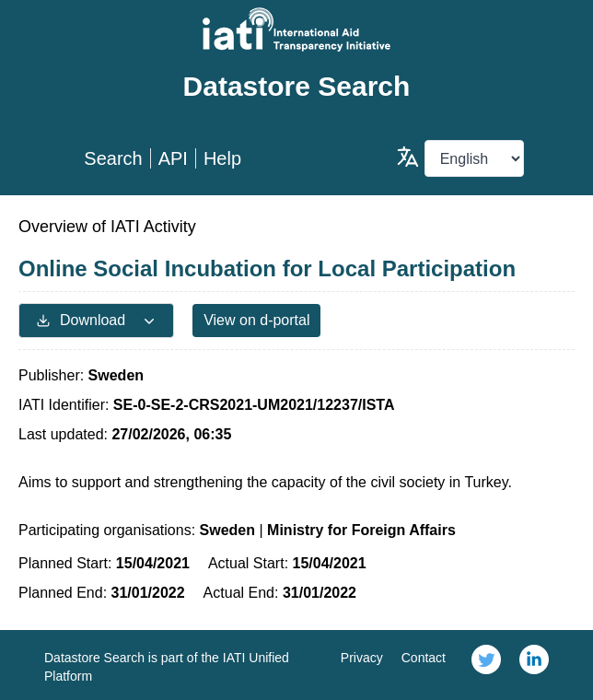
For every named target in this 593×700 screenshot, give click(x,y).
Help (222, 158)
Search (113, 158)
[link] (486, 665)
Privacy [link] (362, 658)
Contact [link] (424, 658)
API (173, 158)
